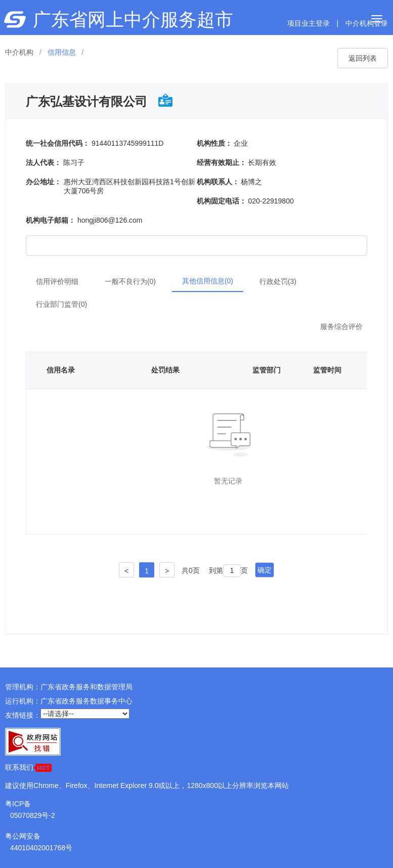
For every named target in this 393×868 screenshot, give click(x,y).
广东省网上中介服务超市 (133, 19)
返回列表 (363, 58)
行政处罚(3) (278, 281)
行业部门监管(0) (61, 304)
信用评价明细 (57, 281)
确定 (265, 570)
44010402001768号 (41, 848)
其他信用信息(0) (208, 281)
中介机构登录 (367, 23)
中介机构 (19, 52)
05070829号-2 (33, 815)
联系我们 (28, 768)
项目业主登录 (309, 23)
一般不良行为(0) (130, 281)
